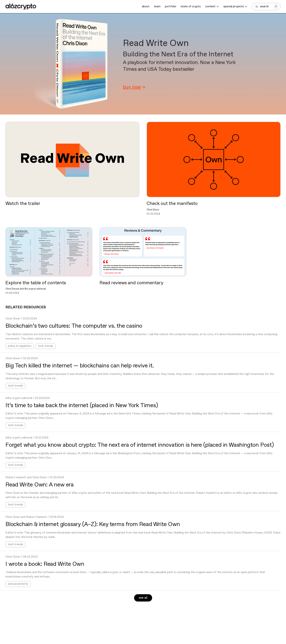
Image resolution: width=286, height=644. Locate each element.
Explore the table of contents (36, 283)
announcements (18, 584)
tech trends (46, 346)
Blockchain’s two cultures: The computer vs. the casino (74, 326)
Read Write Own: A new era (40, 485)
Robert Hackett (16, 477)
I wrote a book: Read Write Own (45, 564)
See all (143, 598)
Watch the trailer (23, 204)
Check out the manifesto (172, 204)
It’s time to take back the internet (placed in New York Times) (82, 406)
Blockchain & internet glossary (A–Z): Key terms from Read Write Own (93, 524)
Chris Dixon (13, 319)
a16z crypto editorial (19, 398)
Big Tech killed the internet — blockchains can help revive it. (80, 366)
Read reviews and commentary (132, 283)
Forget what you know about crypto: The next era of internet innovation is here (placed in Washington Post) (140, 445)
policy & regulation (20, 346)
